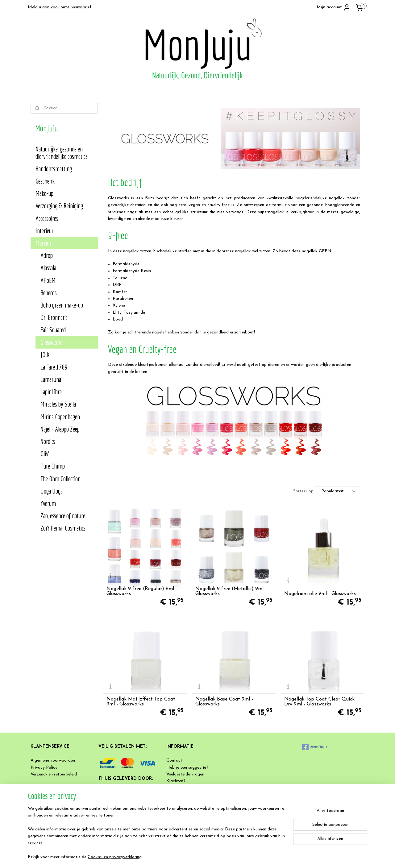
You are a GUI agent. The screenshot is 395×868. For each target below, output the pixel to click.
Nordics (48, 441)
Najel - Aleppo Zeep (60, 429)
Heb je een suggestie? (187, 768)
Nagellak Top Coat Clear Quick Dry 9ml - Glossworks (319, 702)
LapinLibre (51, 392)
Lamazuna (51, 379)
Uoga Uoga (52, 491)
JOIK (45, 355)
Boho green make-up (62, 305)
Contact (174, 761)
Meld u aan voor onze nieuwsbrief (60, 7)
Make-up (44, 193)
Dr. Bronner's (54, 317)
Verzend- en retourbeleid (54, 774)
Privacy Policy (44, 768)
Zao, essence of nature (63, 516)
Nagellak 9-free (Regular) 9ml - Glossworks (141, 591)
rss (224, 857)
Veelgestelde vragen (185, 774)
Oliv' (45, 454)
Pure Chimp (53, 466)
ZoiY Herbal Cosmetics (63, 528)
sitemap (213, 857)
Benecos (49, 293)
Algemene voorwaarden (53, 761)
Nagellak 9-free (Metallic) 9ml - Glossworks (231, 591)
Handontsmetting (54, 169)
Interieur (44, 231)
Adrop (47, 255)
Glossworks (52, 342)
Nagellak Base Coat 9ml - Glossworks (224, 702)
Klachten (175, 781)
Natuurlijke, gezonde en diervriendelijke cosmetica (62, 153)
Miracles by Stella (58, 404)
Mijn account (334, 7)
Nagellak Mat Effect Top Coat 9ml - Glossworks (141, 702)
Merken (43, 243)
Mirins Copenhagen (60, 417)
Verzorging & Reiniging (59, 206)
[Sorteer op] (338, 491)
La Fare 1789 (54, 367)
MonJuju (314, 747)
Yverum (48, 503)
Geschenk (45, 181)
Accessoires (47, 218)
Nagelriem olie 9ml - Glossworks (320, 594)
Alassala (48, 268)
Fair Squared (53, 330)
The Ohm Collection (60, 479)
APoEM (48, 280)
